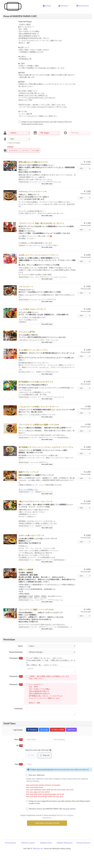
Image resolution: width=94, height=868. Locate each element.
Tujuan (20, 646)
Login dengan (18, 730)
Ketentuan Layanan (28, 843)
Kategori (10, 147)
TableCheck (71, 730)
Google (44, 730)
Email (19, 764)
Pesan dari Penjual (25, 22)
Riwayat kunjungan (16, 652)
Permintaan (19, 709)
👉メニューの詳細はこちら (28, 489)
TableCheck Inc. (38, 848)
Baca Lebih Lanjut (47, 184)
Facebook (32, 730)
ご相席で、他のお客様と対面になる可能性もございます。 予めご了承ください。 (48, 677)
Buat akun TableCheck (35, 775)
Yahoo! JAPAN (58, 730)
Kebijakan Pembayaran (65, 843)
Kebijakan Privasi (46, 843)
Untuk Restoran (10, 843)
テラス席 (35, 151)
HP (19, 746)
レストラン (25, 151)
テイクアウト (13, 151)
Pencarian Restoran (83, 843)
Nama (19, 740)
